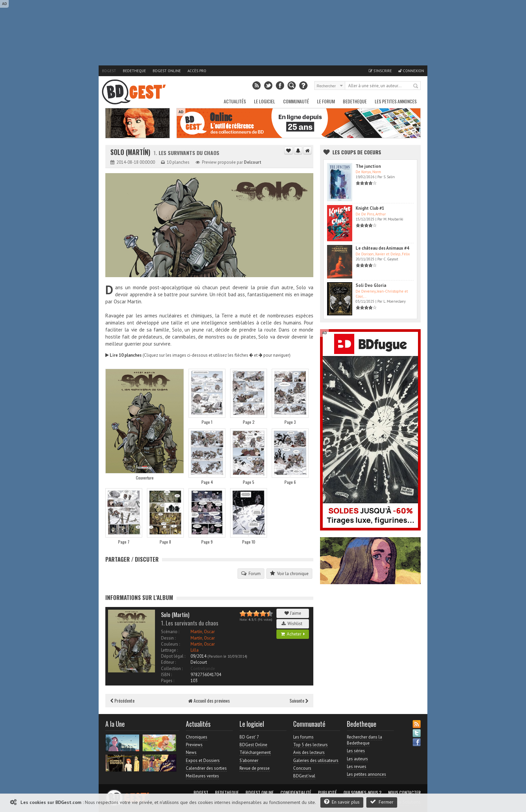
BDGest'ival (304, 776)
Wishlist (293, 624)
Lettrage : (169, 650)
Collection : (172, 669)
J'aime (293, 613)
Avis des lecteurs (309, 752)
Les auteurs (357, 759)
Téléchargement (255, 752)
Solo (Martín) (131, 152)
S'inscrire (380, 71)
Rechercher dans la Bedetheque (364, 740)
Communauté (296, 101)
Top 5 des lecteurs (310, 745)
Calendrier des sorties (206, 768)
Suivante (299, 700)
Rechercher (416, 86)
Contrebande (203, 669)
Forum (251, 573)
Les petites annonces (396, 101)
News (191, 752)
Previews (194, 745)
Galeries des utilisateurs (316, 760)
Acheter (293, 634)
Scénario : (170, 632)
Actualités (235, 101)
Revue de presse (255, 768)
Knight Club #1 (370, 208)
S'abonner (249, 760)
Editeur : (168, 662)
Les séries (356, 751)
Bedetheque (134, 71)
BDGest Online (167, 71)
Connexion (411, 71)
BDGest (109, 71)
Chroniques (197, 737)
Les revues (357, 767)
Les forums (303, 737)
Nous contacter (404, 793)
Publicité (327, 793)
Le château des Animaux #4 (382, 248)
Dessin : (168, 638)
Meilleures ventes (202, 776)
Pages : (168, 681)
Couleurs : (170, 644)
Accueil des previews (209, 700)
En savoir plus (342, 802)
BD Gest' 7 (249, 737)
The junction (368, 166)
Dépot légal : (173, 656)
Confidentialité (296, 793)
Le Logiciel (265, 101)
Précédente (122, 700)
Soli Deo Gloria (371, 285)
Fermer (382, 802)
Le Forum (326, 101)
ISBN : (166, 675)
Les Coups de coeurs (357, 152)
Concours (302, 768)
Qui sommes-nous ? (362, 793)
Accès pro (197, 71)
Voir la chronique (289, 573)
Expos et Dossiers (203, 760)
